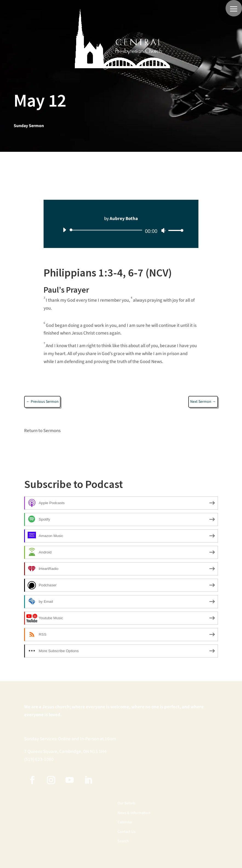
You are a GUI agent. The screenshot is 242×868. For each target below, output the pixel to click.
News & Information (134, 813)
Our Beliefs (126, 803)
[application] (121, 230)
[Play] (64, 230)
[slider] (107, 230)
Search (123, 841)
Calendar (125, 822)
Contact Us (126, 832)
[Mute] (163, 230)
